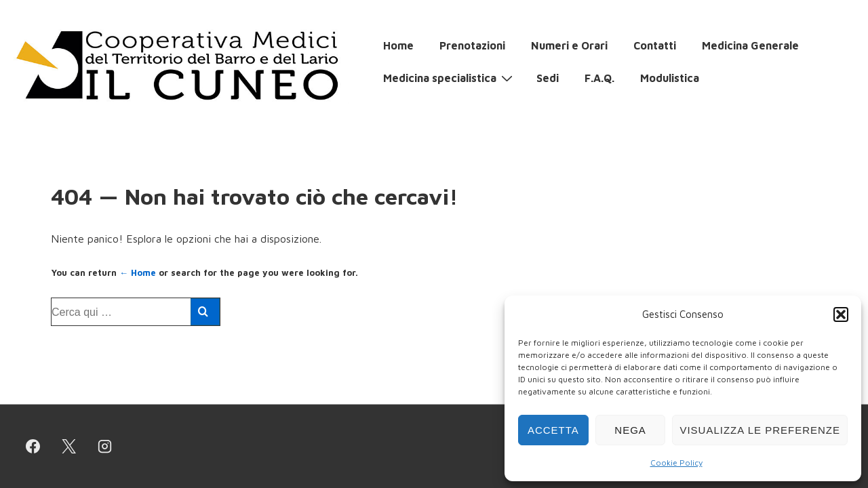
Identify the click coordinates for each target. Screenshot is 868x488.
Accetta (553, 430)
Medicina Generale (750, 45)
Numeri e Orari (569, 45)
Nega (630, 430)
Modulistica (670, 78)
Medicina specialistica (450, 77)
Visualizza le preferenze (760, 430)
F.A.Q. (599, 78)
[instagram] (105, 447)
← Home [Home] (138, 272)
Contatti (655, 45)
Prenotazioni (472, 45)
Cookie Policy (676, 463)
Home (398, 45)
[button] (841, 314)
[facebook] (33, 447)
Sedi (548, 78)
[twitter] (69, 447)
